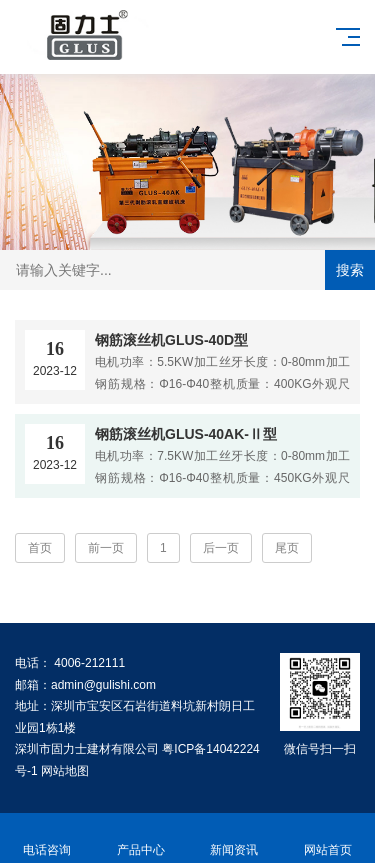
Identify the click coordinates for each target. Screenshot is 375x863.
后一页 (221, 548)
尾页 (287, 548)
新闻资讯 (235, 838)
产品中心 (141, 838)
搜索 (350, 270)
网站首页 (328, 838)
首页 (40, 548)
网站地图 (65, 771)
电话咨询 (47, 838)
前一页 (106, 548)
